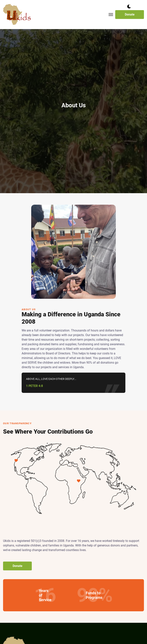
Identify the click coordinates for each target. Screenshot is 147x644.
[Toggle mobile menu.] (111, 15)
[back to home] (17, 15)
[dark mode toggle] (129, 7)
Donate (130, 14)
